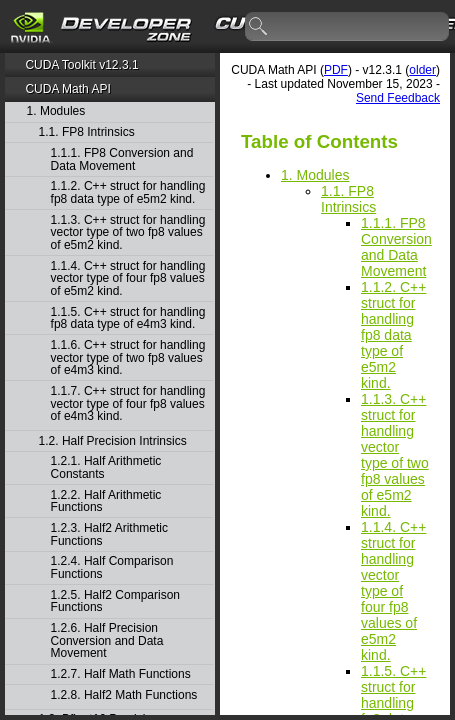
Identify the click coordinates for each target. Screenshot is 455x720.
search (259, 27)
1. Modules (56, 111)
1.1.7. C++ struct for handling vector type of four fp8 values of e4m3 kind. (128, 404)
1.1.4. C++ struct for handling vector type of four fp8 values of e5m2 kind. (128, 279)
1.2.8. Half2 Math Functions (124, 695)
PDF (336, 70)
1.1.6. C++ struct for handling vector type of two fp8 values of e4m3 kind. (128, 358)
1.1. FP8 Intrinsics (87, 132)
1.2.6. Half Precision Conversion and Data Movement (107, 641)
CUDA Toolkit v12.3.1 (81, 65)
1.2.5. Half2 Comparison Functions (115, 601)
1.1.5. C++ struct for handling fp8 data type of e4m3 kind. (128, 318)
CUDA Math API (67, 89)
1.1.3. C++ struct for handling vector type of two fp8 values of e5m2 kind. (128, 233)
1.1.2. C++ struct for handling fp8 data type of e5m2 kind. (128, 192)
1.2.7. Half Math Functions (121, 674)
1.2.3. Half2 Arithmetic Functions (109, 534)
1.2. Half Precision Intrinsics (113, 441)
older (422, 70)
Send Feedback (398, 98)
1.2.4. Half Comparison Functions (112, 567)
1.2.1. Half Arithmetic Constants (106, 467)
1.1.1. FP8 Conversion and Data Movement (122, 159)
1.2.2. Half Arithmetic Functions (106, 501)
